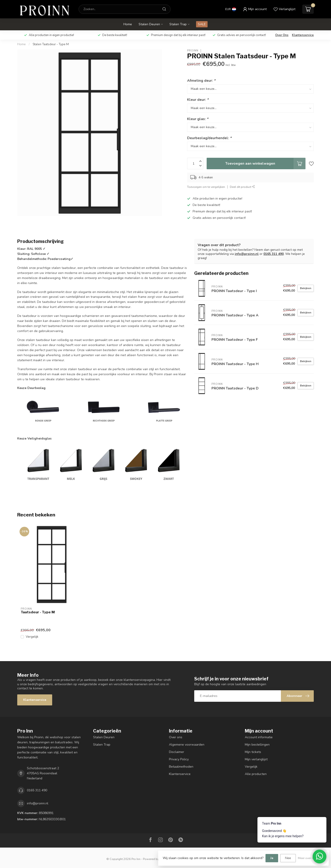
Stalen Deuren (149, 24)
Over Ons (282, 35)
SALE (202, 24)
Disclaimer (177, 752)
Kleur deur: (198, 100)
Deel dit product (242, 187)
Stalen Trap (178, 24)
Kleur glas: (198, 119)
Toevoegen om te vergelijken (206, 187)
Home (128, 24)
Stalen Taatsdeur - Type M (51, 44)
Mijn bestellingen (257, 745)
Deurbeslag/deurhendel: (209, 138)
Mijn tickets (253, 752)
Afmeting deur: (201, 80)
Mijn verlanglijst (256, 759)
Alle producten (256, 774)
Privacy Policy (179, 759)
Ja (272, 858)
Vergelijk (32, 637)
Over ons (176, 737)
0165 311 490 (274, 254)
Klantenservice (303, 35)
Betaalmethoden (181, 767)
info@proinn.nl (247, 254)
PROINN (193, 51)
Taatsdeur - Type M (38, 612)
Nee (288, 858)
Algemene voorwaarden (187, 745)
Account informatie (259, 737)
